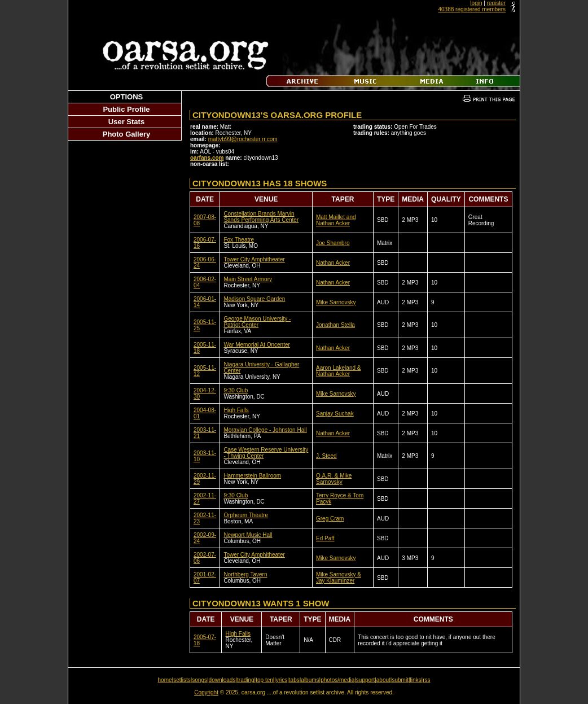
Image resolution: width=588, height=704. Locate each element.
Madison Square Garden (254, 299)
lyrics (281, 680)
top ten (264, 680)
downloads (222, 680)
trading (246, 680)
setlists (182, 680)
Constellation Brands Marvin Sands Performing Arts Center (261, 217)
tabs (294, 680)
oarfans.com (207, 158)
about (383, 680)
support (365, 680)
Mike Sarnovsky (336, 302)
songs (199, 680)
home (165, 680)
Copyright (206, 692)
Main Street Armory (248, 279)
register (496, 3)
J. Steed (326, 456)
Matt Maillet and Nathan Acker (336, 220)
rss (426, 680)
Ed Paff (325, 538)
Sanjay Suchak (335, 414)
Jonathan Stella (335, 325)
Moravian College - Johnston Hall (265, 430)
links (416, 680)
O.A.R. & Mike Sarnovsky (334, 479)
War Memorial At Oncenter (256, 345)
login (476, 3)
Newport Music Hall (248, 535)
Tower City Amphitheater (254, 259)
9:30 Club (236, 390)
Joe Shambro (333, 243)
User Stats (126, 122)
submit (400, 680)
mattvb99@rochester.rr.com (243, 139)
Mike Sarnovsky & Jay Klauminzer (339, 578)
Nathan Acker (333, 263)
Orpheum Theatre (246, 515)
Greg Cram (330, 519)
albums (310, 680)
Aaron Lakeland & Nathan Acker (339, 371)
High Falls (236, 410)
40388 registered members (472, 9)
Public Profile (126, 109)
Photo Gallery (127, 134)
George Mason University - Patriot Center (257, 322)
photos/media (337, 680)
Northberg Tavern (245, 574)
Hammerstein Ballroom (252, 476)
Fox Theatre (239, 240)
